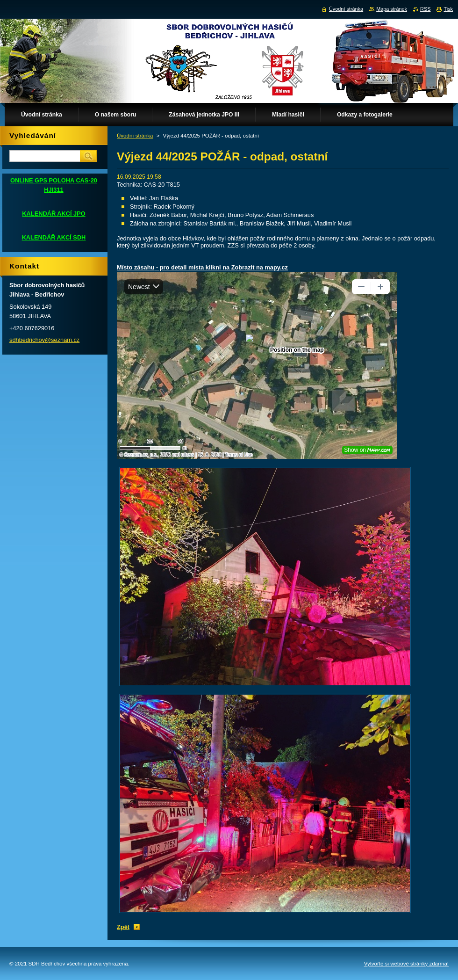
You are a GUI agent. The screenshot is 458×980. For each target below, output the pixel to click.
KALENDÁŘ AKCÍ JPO (54, 214)
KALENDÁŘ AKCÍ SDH (54, 237)
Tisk (448, 9)
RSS (425, 9)
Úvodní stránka (135, 136)
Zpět (123, 927)
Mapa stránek (392, 9)
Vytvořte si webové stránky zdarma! (406, 964)
